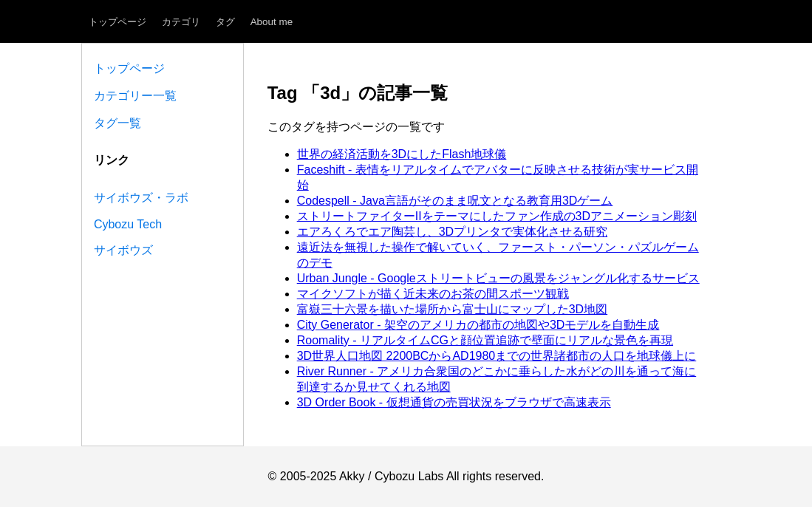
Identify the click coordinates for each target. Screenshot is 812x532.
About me (272, 22)
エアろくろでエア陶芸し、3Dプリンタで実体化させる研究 (452, 232)
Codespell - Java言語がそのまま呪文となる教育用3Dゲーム (455, 201)
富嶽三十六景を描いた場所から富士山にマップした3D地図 (452, 309)
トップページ (117, 22)
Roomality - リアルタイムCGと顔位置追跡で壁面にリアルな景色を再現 (485, 340)
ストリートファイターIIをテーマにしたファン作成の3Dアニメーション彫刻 (497, 216)
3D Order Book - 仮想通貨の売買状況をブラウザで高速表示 (454, 402)
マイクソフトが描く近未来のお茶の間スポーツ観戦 (433, 294)
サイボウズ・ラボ (141, 198)
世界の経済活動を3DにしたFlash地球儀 (402, 154)
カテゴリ (181, 22)
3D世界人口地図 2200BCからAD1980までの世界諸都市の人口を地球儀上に (497, 356)
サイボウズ (123, 250)
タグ (225, 22)
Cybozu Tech (128, 224)
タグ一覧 (117, 123)
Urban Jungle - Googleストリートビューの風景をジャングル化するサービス (498, 278)
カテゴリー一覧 (135, 96)
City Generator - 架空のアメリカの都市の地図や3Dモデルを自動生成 (478, 325)
